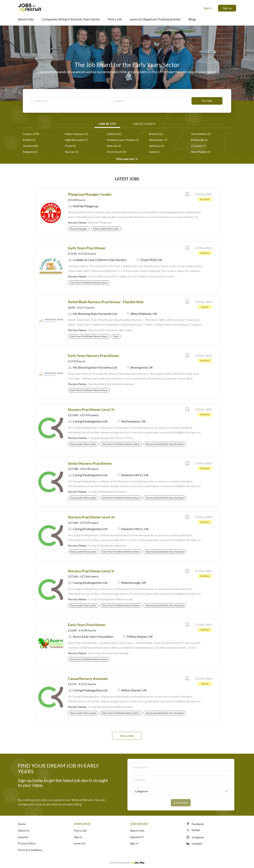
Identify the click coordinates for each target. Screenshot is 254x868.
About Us (24, 830)
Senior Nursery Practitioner (90, 463)
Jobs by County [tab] (144, 124)
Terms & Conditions (30, 850)
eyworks (23, 837)
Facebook (198, 824)
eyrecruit (80, 843)
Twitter (193, 830)
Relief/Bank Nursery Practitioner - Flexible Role (106, 302)
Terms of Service (82, 800)
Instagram (198, 837)
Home (22, 824)
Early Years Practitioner (87, 248)
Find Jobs (207, 101)
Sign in (208, 8)
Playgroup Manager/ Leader (90, 194)
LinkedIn (197, 844)
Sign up (227, 8)
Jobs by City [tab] (107, 124)
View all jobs (127, 736)
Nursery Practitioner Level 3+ (91, 409)
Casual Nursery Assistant (88, 679)
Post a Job (80, 830)
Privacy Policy (27, 843)
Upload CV (137, 837)
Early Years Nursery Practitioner (94, 356)
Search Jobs (137, 830)
